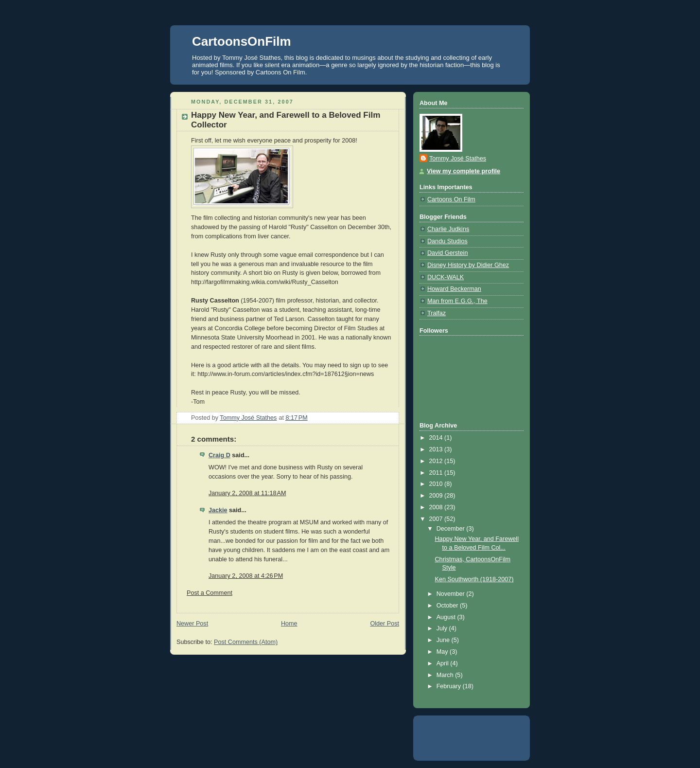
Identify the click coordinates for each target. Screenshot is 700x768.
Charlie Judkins (448, 229)
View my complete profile (464, 171)
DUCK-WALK (446, 277)
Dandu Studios (447, 241)
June (444, 640)
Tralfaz (437, 313)
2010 (437, 484)
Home (289, 624)
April (444, 663)
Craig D (219, 455)
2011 (437, 473)
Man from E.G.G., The (457, 301)
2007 (437, 519)
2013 (437, 449)
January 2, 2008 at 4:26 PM (246, 576)
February (450, 686)
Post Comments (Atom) (246, 642)
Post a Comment (210, 593)
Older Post (385, 624)
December (452, 529)
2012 (437, 461)
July (443, 628)
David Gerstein (447, 253)
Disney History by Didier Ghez (468, 265)
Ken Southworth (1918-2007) (474, 579)
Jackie (218, 510)
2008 (437, 507)
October (448, 606)
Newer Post (192, 624)
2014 (437, 438)
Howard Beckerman (454, 289)
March (446, 675)
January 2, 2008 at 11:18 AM (247, 493)
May (443, 652)
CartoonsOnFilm (242, 41)
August (447, 617)
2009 (437, 496)
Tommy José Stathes (458, 159)
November (452, 594)
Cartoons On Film (451, 199)
